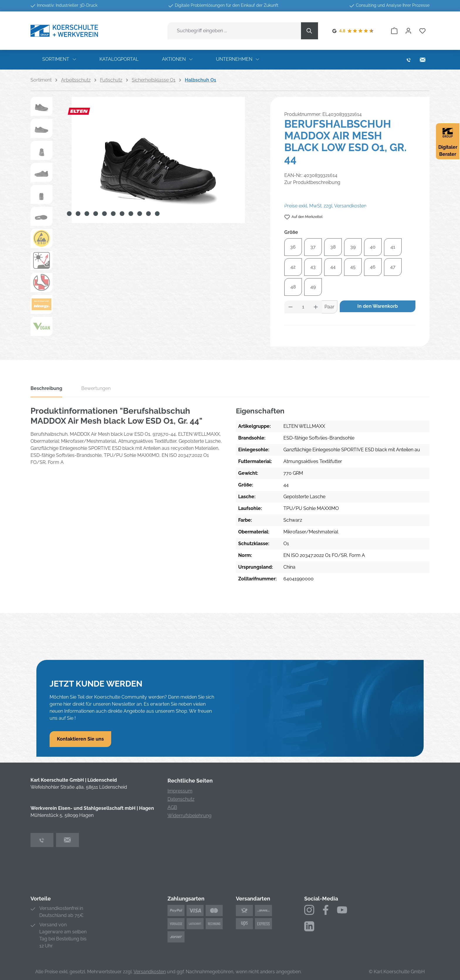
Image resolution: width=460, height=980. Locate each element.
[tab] (46, 390)
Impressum (180, 791)
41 (393, 247)
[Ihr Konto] (408, 31)
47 (393, 267)
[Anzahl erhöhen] (316, 307)
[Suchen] (310, 31)
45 (353, 267)
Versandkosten (150, 972)
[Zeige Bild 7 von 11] (122, 214)
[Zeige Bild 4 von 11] (96, 214)
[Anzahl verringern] (290, 307)
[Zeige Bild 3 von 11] (87, 214)
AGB (172, 807)
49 (313, 287)
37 (313, 247)
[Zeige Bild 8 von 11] (131, 214)
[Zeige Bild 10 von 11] (148, 214)
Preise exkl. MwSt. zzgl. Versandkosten (325, 206)
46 (373, 267)
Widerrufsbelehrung (190, 816)
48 (293, 287)
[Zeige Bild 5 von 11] (104, 214)
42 (293, 267)
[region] (144, 218)
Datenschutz (181, 799)
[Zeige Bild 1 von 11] (69, 214)
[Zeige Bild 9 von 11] (140, 214)
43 (313, 267)
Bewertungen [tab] (96, 388)
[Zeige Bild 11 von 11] (157, 214)
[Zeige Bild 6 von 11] (113, 214)
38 (333, 247)
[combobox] (234, 31)
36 (293, 247)
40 (373, 247)
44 (333, 267)
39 (353, 247)
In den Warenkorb (378, 306)
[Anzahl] (303, 307)
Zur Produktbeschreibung (312, 182)
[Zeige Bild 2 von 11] (78, 214)
